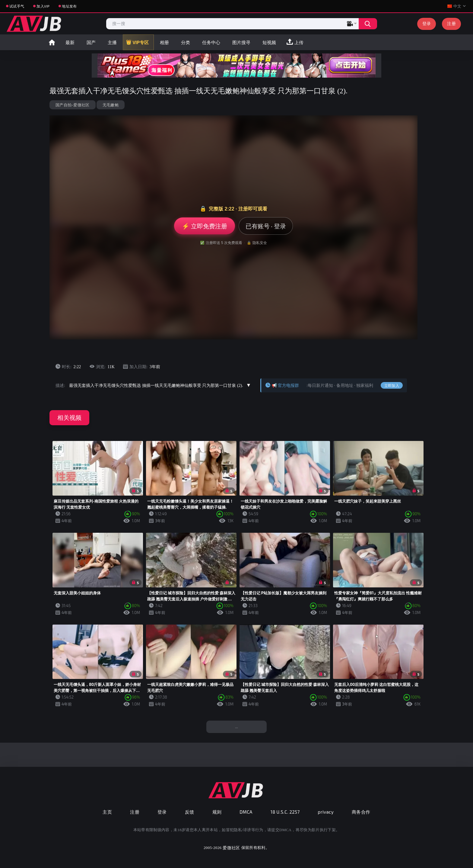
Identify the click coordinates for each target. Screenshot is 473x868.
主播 (112, 42)
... (237, 727)
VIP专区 (141, 42)
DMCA (246, 812)
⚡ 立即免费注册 (204, 226)
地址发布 (69, 6)
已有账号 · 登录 (266, 226)
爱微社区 (231, 848)
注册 (451, 23)
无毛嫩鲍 (111, 105)
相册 (164, 42)
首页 (52, 42)
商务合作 (361, 812)
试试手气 (17, 6)
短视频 (269, 42)
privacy (326, 812)
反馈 (190, 812)
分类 (186, 42)
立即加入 (392, 385)
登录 (427, 23)
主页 (107, 812)
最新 (70, 42)
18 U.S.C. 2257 (285, 812)
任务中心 (211, 42)
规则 (217, 812)
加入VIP (43, 6)
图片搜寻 (241, 42)
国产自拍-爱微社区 (73, 105)
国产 (91, 42)
